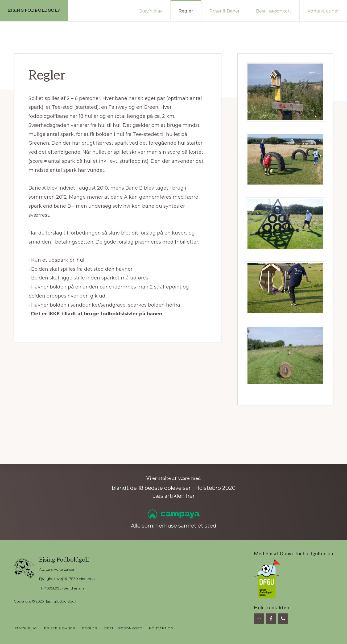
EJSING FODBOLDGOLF (34, 11)
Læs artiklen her (173, 496)
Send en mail (75, 588)
